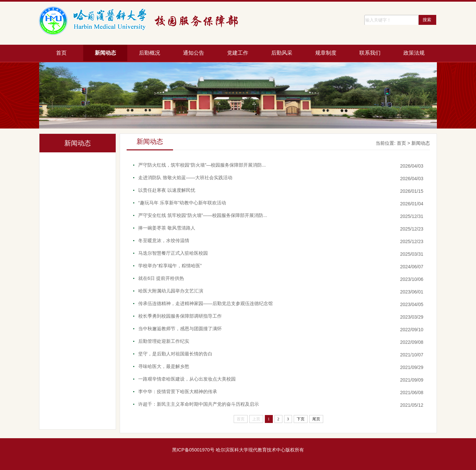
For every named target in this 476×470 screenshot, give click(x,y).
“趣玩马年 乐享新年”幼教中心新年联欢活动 (182, 203)
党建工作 (238, 53)
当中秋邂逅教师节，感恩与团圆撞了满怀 (180, 329)
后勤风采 (282, 53)
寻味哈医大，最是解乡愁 (164, 366)
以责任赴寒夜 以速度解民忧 (167, 190)
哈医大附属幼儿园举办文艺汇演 (171, 291)
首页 (61, 53)
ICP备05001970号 (196, 450)
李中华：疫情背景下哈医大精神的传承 (178, 392)
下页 (301, 419)
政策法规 (414, 53)
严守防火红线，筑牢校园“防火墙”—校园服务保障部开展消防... (202, 165)
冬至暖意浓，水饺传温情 (164, 240)
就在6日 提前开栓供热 (161, 278)
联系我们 (370, 53)
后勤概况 (149, 53)
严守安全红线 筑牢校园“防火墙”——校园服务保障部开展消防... (203, 215)
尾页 (316, 419)
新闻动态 (105, 53)
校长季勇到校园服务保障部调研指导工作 (180, 316)
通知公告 (194, 53)
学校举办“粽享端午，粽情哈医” (170, 266)
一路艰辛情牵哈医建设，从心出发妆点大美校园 (187, 379)
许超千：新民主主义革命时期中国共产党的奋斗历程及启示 (199, 404)
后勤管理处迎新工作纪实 (164, 341)
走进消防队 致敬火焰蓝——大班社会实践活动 (185, 178)
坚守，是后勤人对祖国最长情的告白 (175, 354)
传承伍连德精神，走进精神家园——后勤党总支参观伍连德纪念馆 (206, 303)
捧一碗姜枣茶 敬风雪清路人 (167, 228)
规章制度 (326, 53)
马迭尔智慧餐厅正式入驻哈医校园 (173, 253)
